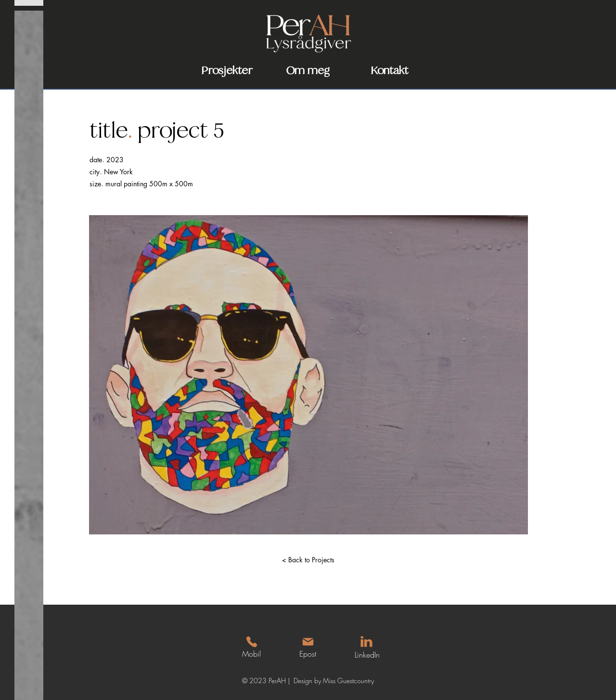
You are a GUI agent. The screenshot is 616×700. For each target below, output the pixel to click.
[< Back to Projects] (308, 560)
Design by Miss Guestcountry (334, 681)
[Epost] (308, 647)
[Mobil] (251, 647)
